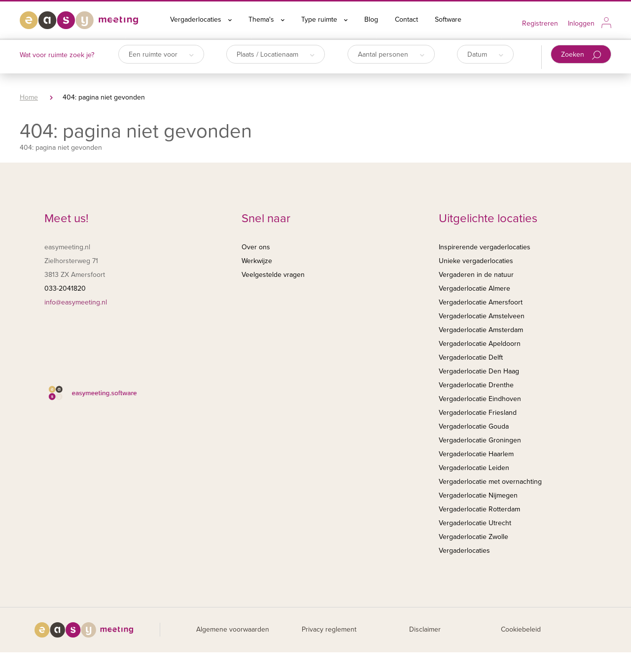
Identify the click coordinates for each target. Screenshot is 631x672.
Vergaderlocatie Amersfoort (481, 302)
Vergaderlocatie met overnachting (490, 482)
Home (29, 97)
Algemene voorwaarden (233, 629)
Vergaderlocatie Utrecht (475, 523)
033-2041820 (65, 288)
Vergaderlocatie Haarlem (476, 454)
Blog (371, 19)
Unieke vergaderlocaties (476, 261)
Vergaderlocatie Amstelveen (482, 316)
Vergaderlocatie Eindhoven (480, 399)
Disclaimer (425, 629)
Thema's (266, 19)
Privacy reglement (329, 629)
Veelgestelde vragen (273, 275)
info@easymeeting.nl (76, 302)
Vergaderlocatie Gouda (474, 426)
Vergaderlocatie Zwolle (473, 537)
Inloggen (581, 23)
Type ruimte (324, 19)
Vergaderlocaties (201, 19)
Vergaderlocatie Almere (474, 288)
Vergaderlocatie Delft (471, 357)
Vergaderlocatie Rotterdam (479, 509)
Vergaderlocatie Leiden (474, 468)
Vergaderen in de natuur (476, 275)
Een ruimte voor (161, 54)
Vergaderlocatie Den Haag (479, 371)
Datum (485, 54)
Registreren (540, 23)
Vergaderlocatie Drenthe (476, 385)
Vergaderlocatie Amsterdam (481, 330)
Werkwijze (257, 261)
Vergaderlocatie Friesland (478, 413)
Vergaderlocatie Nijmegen (478, 495)
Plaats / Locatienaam (276, 54)
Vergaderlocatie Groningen (480, 440)
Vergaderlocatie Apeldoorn (480, 344)
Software (448, 19)
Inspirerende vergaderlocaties (485, 247)
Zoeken (581, 55)
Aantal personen (391, 54)
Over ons (256, 247)
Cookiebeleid (521, 629)
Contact (406, 19)
